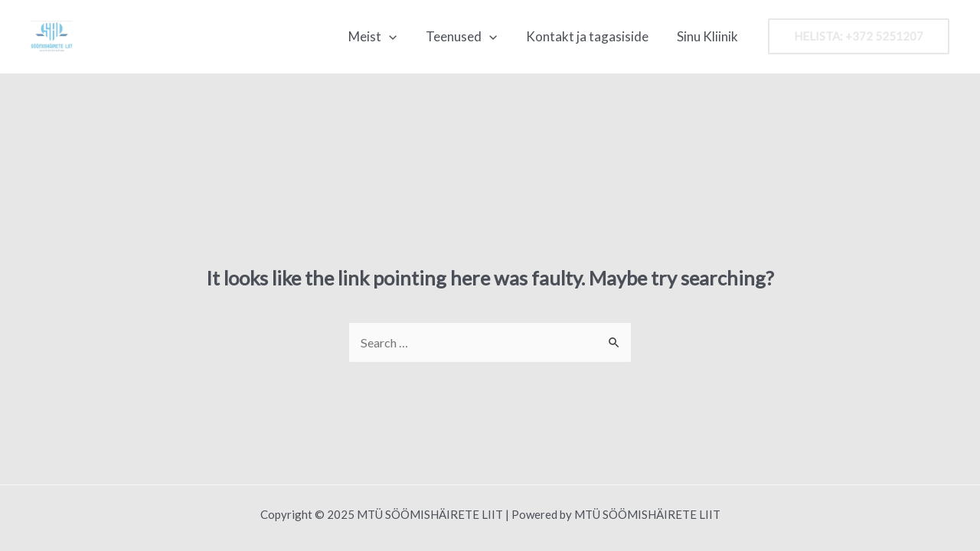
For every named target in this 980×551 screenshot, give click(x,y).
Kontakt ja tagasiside (591, 36)
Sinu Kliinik (709, 36)
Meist (382, 37)
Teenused (468, 37)
